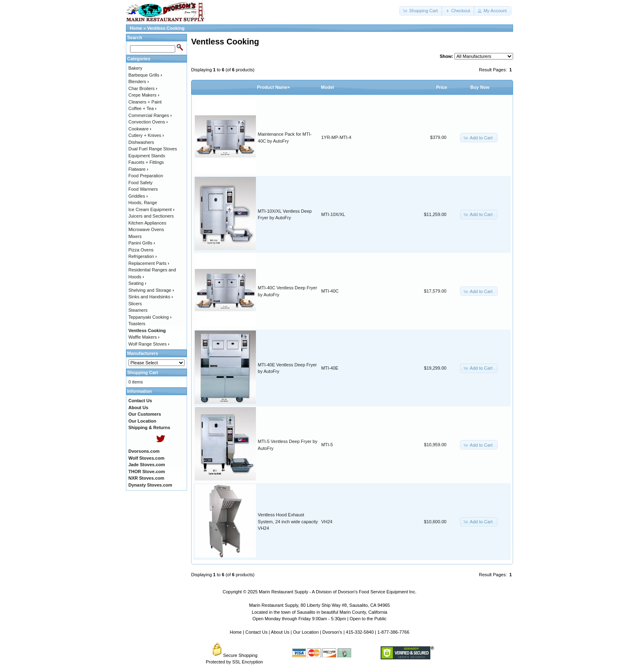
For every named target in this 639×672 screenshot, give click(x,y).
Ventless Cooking (166, 28)
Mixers (135, 236)
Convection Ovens (148, 122)
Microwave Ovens (146, 229)
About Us (280, 632)
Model (328, 87)
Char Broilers (143, 88)
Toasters (137, 324)
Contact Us (256, 632)
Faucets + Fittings (146, 162)
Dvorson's (332, 632)
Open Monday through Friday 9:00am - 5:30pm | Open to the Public (320, 619)
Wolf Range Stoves (149, 344)
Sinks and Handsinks (151, 297)
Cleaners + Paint (145, 102)
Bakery (135, 68)
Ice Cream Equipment (151, 209)
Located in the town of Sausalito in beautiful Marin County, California (319, 612)
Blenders (139, 82)
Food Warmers (143, 189)
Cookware (140, 129)
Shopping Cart (143, 372)
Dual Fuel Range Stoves (153, 149)
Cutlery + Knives (146, 135)
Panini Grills (142, 243)
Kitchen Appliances (147, 223)
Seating (137, 283)
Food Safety (140, 183)
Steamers (138, 310)
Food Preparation (146, 176)
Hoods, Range (143, 203)
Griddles (138, 196)
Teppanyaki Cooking (150, 317)
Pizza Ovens (141, 250)
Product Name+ (274, 87)
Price (442, 87)
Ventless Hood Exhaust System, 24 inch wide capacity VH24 (288, 521)
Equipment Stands (147, 156)
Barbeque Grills (145, 75)
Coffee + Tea (142, 108)
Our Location (306, 632)
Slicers (135, 304)
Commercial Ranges (150, 115)
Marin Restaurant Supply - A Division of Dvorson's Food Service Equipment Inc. (338, 592)
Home (136, 28)
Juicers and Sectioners (151, 216)
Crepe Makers (144, 95)
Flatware (138, 169)
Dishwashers (141, 142)
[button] (421, 11)
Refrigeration (143, 256)
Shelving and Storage (151, 290)
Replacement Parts (149, 263)
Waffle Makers (144, 337)
